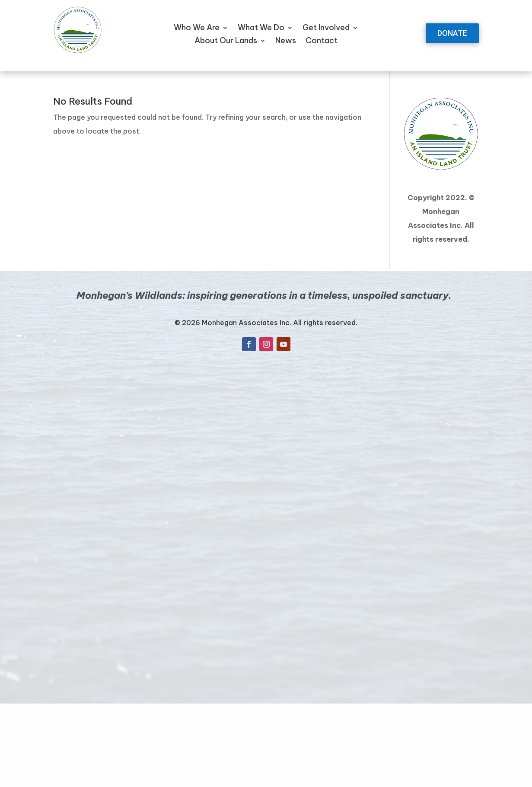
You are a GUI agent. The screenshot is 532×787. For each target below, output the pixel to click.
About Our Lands (226, 42)
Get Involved (326, 29)
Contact (322, 42)
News (286, 42)
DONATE (452, 33)
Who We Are (197, 29)
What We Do (261, 29)
